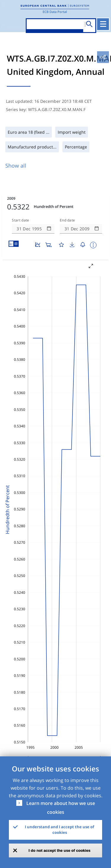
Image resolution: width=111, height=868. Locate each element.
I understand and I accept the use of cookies (59, 830)
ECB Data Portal (55, 12)
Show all (16, 166)
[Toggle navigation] (103, 24)
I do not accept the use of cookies (60, 850)
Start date (20, 220)
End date (67, 220)
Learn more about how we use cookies (61, 808)
